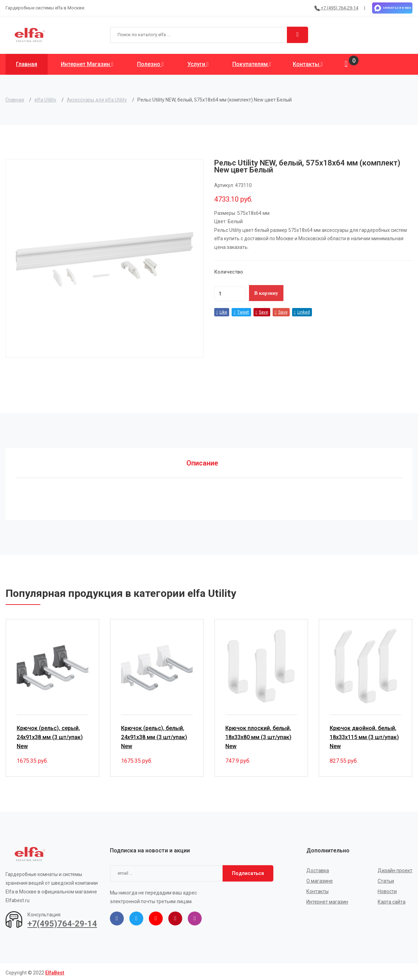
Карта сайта (392, 900)
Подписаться (248, 871)
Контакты (308, 64)
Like (222, 312)
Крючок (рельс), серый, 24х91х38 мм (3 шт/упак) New (50, 735)
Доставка (318, 868)
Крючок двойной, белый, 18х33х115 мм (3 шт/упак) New (364, 735)
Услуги (198, 64)
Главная (27, 64)
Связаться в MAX (392, 8)
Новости (387, 889)
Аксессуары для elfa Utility (97, 100)
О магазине (320, 879)
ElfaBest (55, 971)
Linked (302, 312)
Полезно (150, 64)
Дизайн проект (395, 868)
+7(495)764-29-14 (62, 922)
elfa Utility (45, 100)
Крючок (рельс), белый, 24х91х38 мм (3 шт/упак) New (154, 735)
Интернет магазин (87, 64)
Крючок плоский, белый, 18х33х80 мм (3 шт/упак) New (258, 735)
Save (262, 312)
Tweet (241, 312)
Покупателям (252, 64)
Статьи (386, 879)
